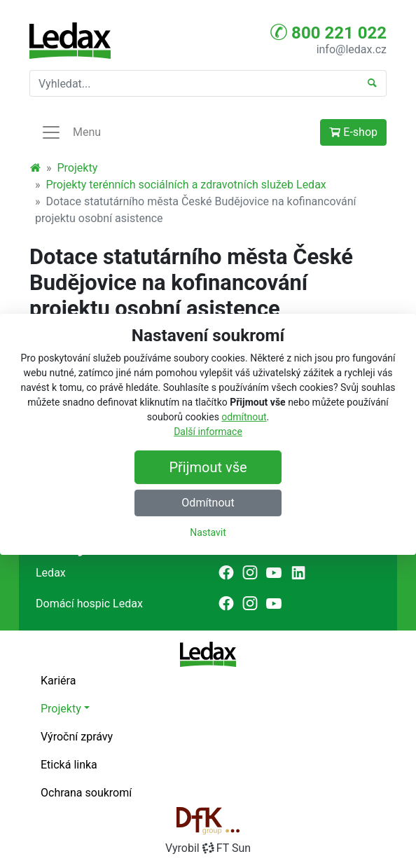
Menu (71, 132)
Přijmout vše (208, 467)
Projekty (78, 168)
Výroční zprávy (77, 737)
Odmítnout (208, 503)
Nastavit (208, 532)
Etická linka (69, 765)
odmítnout (244, 417)
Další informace (208, 432)
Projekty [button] (61, 709)
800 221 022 (328, 32)
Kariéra (58, 681)
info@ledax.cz (352, 49)
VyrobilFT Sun (208, 848)
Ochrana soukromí (86, 793)
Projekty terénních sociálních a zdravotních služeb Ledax (186, 185)
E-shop (353, 132)
